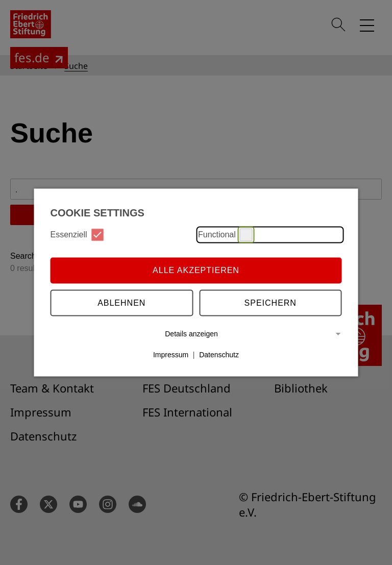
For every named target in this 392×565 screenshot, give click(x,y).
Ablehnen (121, 303)
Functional (225, 235)
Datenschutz (219, 355)
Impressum (171, 355)
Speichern (271, 303)
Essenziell (77, 235)
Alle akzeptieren (196, 270)
